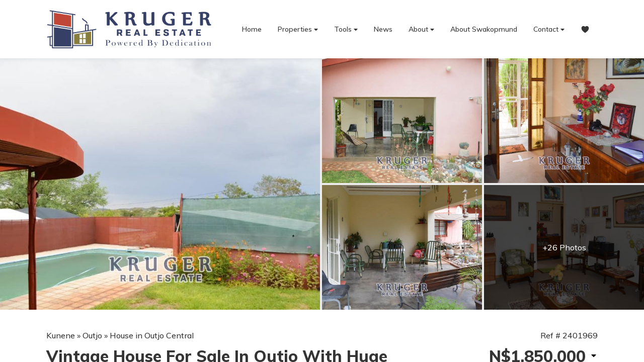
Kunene (61, 335)
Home (252, 29)
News (383, 29)
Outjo (92, 335)
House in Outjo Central (152, 335)
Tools (346, 29)
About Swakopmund (484, 29)
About (421, 29)
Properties (298, 29)
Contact (549, 29)
